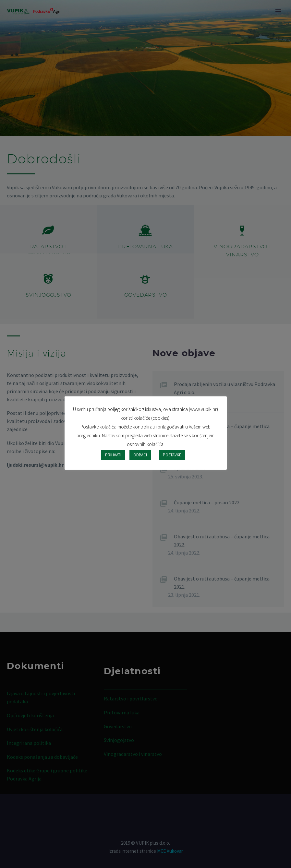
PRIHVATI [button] (113, 455)
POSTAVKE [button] (172, 455)
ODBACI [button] (140, 455)
